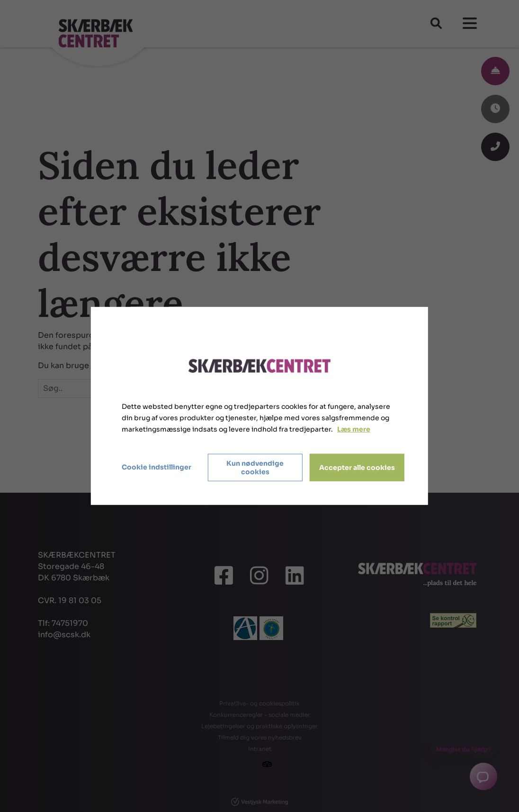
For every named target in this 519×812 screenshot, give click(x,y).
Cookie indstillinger (157, 467)
